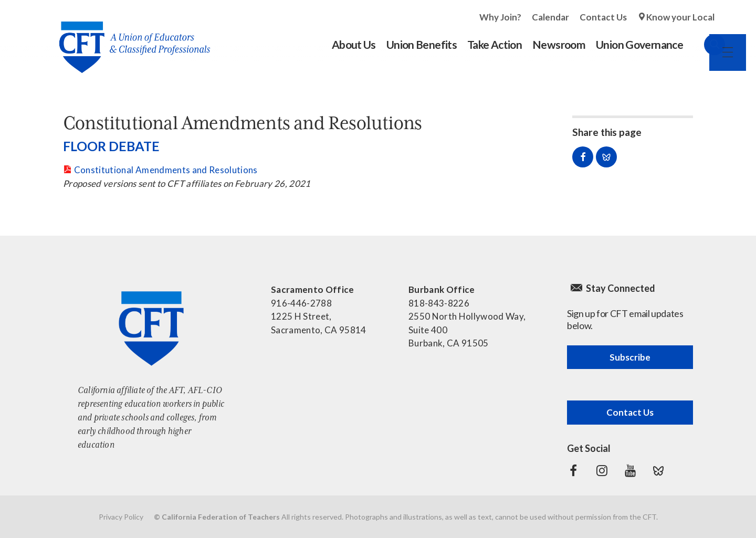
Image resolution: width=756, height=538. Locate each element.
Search (704, 45)
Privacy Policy (121, 517)
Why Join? (500, 17)
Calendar (550, 17)
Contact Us (603, 17)
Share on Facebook (583, 157)
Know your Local (680, 17)
